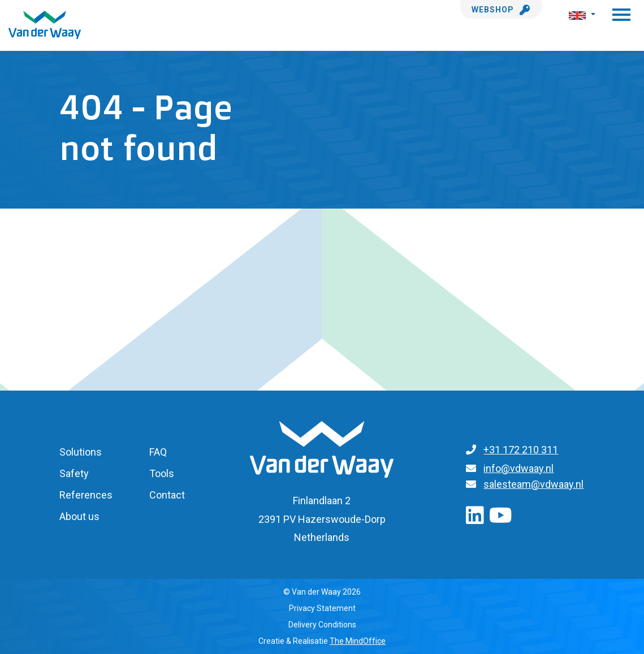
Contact (167, 495)
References (86, 495)
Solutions (81, 452)
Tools (162, 473)
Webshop (501, 10)
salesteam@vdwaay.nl (533, 484)
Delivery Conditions (322, 625)
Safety (74, 473)
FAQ (158, 452)
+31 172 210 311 (521, 450)
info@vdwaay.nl (518, 468)
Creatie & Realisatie (322, 641)
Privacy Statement (322, 608)
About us (79, 516)
